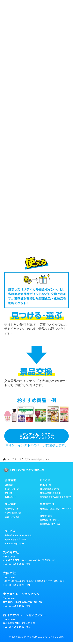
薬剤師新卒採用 (12, 508)
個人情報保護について (49, 489)
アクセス (8, 493)
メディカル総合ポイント (15, 543)
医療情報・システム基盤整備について (55, 497)
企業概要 (9, 484)
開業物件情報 (46, 515)
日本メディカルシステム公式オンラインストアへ (37, 436)
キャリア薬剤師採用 (13, 512)
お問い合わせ (11, 497)
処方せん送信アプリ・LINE (16, 539)
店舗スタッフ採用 (12, 517)
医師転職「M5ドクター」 (50, 519)
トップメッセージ (12, 489)
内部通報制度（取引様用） (51, 493)
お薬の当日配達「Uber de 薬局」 (19, 535)
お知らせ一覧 (46, 484)
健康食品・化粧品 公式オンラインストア (55, 510)
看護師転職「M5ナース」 (50, 524)
